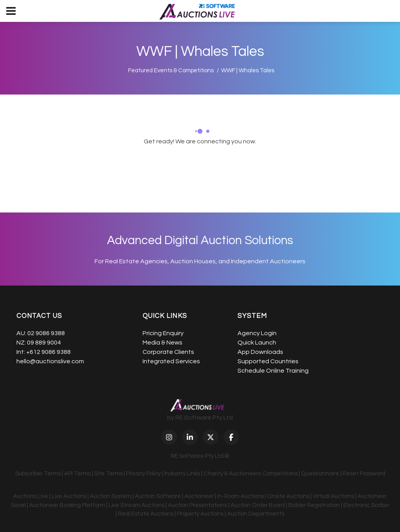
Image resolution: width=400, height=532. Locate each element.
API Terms (77, 474)
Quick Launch (257, 343)
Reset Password (364, 474)
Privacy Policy (144, 474)
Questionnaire (320, 474)
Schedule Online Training (273, 371)
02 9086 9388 (46, 333)
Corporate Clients (168, 352)
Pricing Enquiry (163, 333)
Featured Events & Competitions (171, 71)
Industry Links (182, 474)
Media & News (162, 343)
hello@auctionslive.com (50, 361)
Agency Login (257, 333)
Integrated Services (171, 361)
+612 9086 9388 (48, 352)
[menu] (11, 11)
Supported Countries (268, 361)
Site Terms (108, 474)
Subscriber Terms (38, 474)
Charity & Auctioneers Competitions (251, 474)
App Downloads (260, 352)
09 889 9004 (44, 343)
